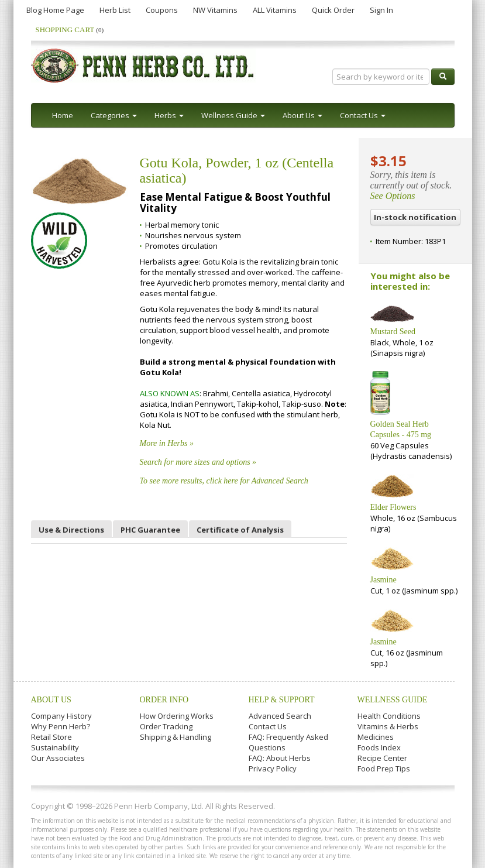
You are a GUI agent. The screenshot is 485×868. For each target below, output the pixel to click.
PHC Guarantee (150, 530)
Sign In (381, 10)
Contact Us (268, 726)
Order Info (164, 700)
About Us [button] (302, 115)
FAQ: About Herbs (280, 758)
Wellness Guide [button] (233, 115)
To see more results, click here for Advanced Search (224, 481)
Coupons (162, 10)
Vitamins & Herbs (388, 726)
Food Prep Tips (384, 768)
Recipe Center (382, 758)
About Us (51, 700)
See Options (393, 196)
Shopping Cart (70, 30)
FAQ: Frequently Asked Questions (288, 742)
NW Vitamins (215, 10)
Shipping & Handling (176, 737)
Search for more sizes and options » (198, 462)
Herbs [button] (169, 115)
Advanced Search (280, 716)
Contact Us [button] (363, 115)
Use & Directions (71, 530)
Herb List (115, 10)
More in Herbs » (167, 443)
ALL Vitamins (275, 10)
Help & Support (282, 700)
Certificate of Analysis (240, 530)
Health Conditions (389, 716)
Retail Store (51, 737)
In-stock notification (415, 217)
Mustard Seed (393, 332)
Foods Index (379, 747)
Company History (61, 716)
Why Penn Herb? (61, 726)
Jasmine (383, 580)
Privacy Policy (273, 768)
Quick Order (333, 10)
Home (63, 115)
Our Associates (58, 758)
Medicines (376, 737)
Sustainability (55, 747)
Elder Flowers (393, 507)
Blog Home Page (55, 10)
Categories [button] (114, 115)
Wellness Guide (393, 700)
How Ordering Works (177, 716)
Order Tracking (166, 726)
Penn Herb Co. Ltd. (143, 66)
